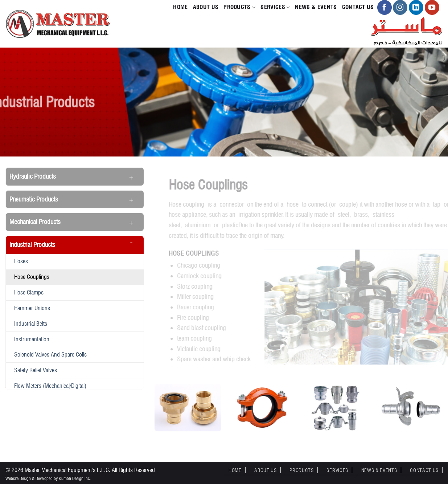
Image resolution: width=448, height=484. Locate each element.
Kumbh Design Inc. (75, 478)
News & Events (316, 7)
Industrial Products (32, 245)
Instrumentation (32, 339)
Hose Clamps (29, 292)
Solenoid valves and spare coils (50, 354)
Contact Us (358, 7)
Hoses (21, 261)
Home (180, 7)
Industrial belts (31, 324)
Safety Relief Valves (36, 370)
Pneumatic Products (34, 199)
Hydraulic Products (33, 176)
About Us (206, 7)
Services (275, 7)
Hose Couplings (32, 277)
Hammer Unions (32, 308)
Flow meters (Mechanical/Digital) (50, 386)
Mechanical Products (35, 222)
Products (239, 7)
